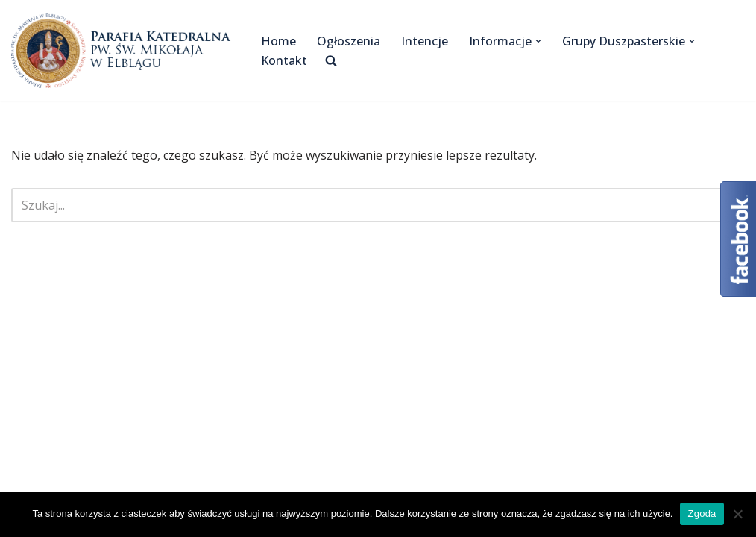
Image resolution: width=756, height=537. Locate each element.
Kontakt (284, 60)
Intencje (425, 41)
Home (278, 41)
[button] (538, 41)
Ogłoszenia (349, 41)
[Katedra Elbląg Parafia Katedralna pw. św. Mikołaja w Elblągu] (123, 51)
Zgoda (702, 514)
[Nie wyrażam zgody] (737, 514)
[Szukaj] (361, 205)
